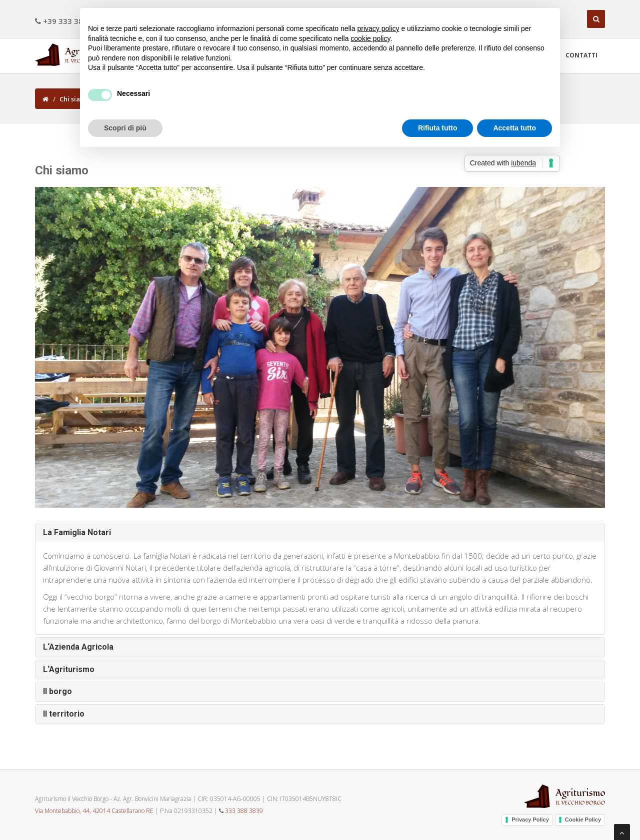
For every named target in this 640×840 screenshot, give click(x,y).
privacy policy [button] (378, 28)
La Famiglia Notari (77, 532)
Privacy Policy (530, 820)
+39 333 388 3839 (71, 21)
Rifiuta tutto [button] (438, 128)
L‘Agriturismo (69, 669)
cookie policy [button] (370, 38)
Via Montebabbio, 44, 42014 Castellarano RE (94, 811)
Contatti (581, 55)
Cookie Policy (583, 820)
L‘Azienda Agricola (78, 647)
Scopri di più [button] (125, 128)
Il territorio (64, 714)
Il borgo (57, 691)
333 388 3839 (244, 811)
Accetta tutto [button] (514, 128)
